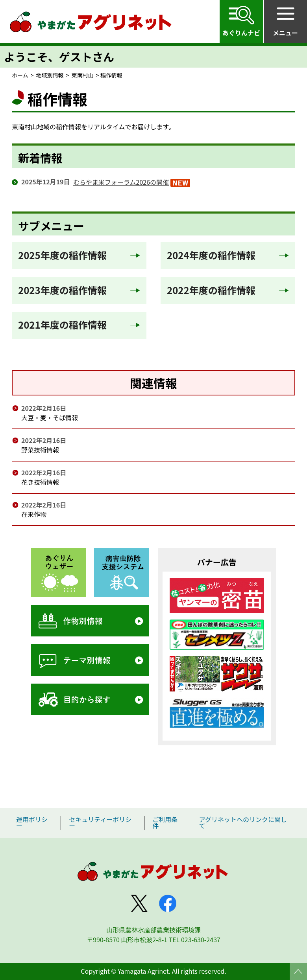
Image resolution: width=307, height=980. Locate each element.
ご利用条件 (165, 822)
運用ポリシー (32, 822)
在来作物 (34, 514)
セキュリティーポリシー (100, 822)
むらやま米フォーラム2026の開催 (121, 182)
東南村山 (83, 75)
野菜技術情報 (40, 450)
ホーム (20, 75)
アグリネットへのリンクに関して (243, 822)
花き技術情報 (40, 482)
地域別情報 (50, 75)
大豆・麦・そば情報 (50, 417)
